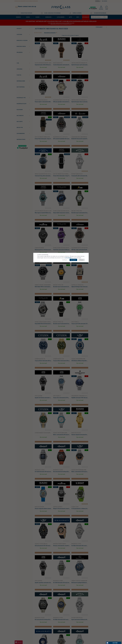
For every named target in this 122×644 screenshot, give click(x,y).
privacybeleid (68, 258)
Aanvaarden (73, 260)
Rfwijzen (82, 260)
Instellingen (65, 260)
